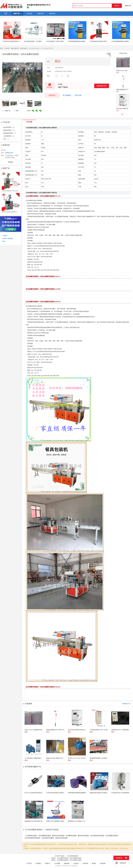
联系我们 (39, 863)
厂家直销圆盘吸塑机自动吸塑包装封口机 (80, 41)
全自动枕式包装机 (48, 838)
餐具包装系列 (15, 48)
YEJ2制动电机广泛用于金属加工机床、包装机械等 (61, 41)
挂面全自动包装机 (61, 838)
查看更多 (11, 162)
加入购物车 (67, 95)
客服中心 (48, 863)
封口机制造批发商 (73, 856)
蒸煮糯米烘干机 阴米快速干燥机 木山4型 (37, 821)
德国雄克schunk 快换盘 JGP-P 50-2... (78, 821)
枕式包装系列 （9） (9, 127)
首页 (1, 48)
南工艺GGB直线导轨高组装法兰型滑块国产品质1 (39, 793)
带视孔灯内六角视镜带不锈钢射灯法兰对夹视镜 (60, 821)
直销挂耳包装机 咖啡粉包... (10, 212)
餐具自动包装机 (83, 836)
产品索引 (5, 236)
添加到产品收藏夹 (8, 238)
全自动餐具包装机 (45, 836)
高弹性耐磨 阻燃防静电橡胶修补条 (78, 793)
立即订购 (78, 95)
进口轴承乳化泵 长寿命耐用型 (120, 793)
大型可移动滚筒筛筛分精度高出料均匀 (58, 793)
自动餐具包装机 (71, 836)
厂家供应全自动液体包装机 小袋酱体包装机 (15, 41)
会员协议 (76, 863)
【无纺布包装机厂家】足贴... (10, 191)
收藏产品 (6, 111)
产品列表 (7, 48)
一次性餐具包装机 (31, 836)
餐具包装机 (24, 48)
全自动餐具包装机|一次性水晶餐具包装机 (69, 858)
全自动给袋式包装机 (97, 836)
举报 (16, 111)
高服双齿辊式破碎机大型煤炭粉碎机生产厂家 (103, 793)
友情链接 (103, 863)
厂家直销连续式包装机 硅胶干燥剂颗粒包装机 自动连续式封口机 (109, 41)
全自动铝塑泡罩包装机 (32, 838)
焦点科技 (69, 866)
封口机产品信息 (60, 856)
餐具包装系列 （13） (10, 130)
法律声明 (85, 863)
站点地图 (57, 863)
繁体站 (94, 863)
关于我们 (29, 863)
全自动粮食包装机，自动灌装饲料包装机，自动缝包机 (40, 41)
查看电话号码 (102, 86)
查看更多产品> (127, 704)
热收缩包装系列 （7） (10, 133)
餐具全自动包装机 (58, 836)
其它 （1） (7, 139)
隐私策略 (67, 863)
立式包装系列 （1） (9, 136)
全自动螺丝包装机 (112, 836)
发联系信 (52, 95)
